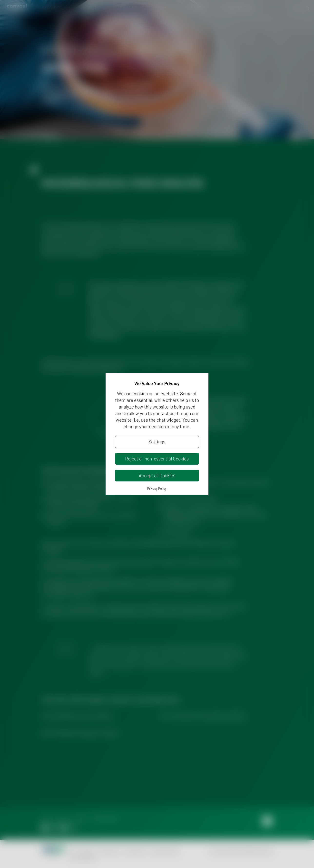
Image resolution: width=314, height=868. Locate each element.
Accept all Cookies (157, 475)
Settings (157, 442)
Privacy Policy (157, 489)
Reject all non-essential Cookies (157, 459)
